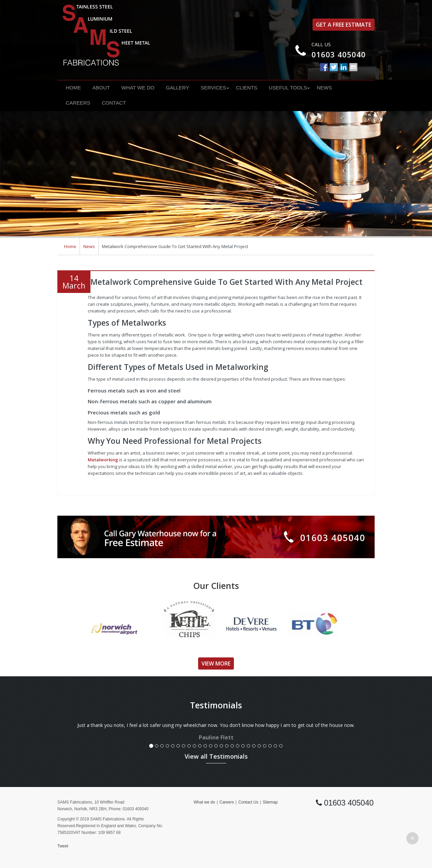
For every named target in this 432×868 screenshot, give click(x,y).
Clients (247, 88)
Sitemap (270, 802)
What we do (138, 88)
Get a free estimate (344, 25)
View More (216, 663)
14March (74, 282)
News (324, 88)
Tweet (63, 846)
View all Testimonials (216, 756)
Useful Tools (288, 88)
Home (73, 88)
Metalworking (103, 460)
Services (213, 88)
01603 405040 (339, 54)
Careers (78, 103)
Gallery (177, 88)
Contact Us (248, 802)
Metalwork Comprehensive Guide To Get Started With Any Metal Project (226, 282)
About (101, 88)
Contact (114, 103)
